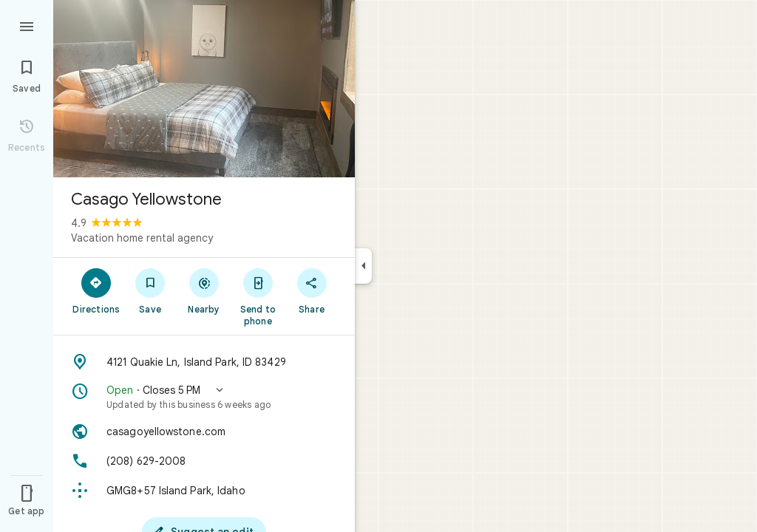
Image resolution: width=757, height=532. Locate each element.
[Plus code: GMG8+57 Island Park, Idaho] (204, 491)
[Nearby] (204, 290)
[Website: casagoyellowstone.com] (204, 432)
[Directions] (96, 290)
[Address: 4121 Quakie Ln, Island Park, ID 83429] (204, 362)
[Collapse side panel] (363, 266)
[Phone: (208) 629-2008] (204, 461)
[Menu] (27, 25)
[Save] (150, 290)
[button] (204, 397)
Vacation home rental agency (142, 238)
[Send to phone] (258, 296)
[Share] (312, 290)
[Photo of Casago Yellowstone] (204, 89)
